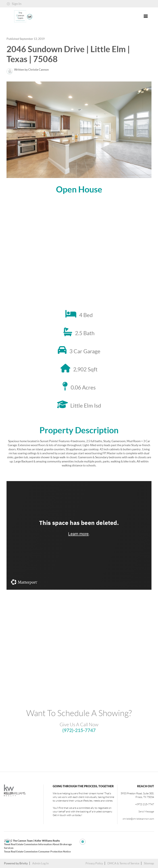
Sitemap (149, 863)
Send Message (146, 812)
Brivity (24, 863)
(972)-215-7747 (79, 730)
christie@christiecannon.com (138, 819)
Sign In (14, 4)
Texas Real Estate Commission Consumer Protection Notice (37, 852)
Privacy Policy (94, 863)
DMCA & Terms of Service (123, 863)
